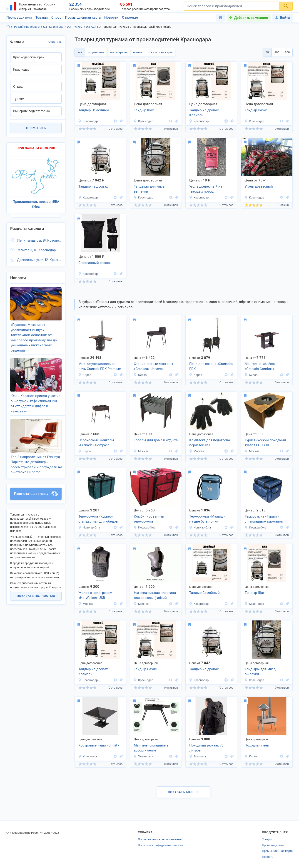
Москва (141, 451)
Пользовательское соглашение (160, 839)
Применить (36, 128)
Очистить (55, 42)
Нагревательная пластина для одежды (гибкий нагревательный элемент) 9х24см (155, 596)
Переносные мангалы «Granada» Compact (96, 443)
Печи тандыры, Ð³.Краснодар (39, 239)
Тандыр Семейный (94, 110)
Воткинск (198, 756)
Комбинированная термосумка (149, 519)
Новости (111, 17)
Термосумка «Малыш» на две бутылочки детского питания (207, 519)
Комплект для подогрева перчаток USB (210, 443)
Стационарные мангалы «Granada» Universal (153, 366)
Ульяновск (88, 756)
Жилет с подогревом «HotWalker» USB (95, 595)
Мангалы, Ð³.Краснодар (37, 248)
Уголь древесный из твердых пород (206, 189)
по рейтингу (96, 52)
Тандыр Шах (144, 110)
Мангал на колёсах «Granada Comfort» (260, 366)
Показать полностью (36, 590)
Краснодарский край (45, 27)
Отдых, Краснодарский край (88, 27)
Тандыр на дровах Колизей (204, 113)
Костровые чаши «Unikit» (99, 745)
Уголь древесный (259, 186)
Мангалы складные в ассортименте (151, 748)
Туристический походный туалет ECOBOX (265, 443)
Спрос (56, 17)
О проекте (130, 17)
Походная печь (257, 745)
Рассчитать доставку (36, 488)
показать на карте (160, 52)
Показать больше (184, 792)
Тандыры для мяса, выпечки (149, 189)
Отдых (69, 27)
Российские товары (27, 27)
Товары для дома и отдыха (156, 440)
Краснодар (56, 27)
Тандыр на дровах (93, 186)
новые (138, 52)
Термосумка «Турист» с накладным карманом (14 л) (264, 519)
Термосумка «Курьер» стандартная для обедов (98, 519)
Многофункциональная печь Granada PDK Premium (100, 366)
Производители (19, 17)
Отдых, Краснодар (94, 27)
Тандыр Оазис (256, 110)
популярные (119, 52)
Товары (42, 17)
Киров (85, 375)
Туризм (78, 27)
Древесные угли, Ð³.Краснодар (39, 258)
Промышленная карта (83, 17)
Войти (283, 18)
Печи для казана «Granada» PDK (211, 366)
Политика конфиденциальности (161, 845)
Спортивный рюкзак (95, 263)
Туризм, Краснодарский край (99, 27)
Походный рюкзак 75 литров (206, 748)
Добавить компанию (251, 18)
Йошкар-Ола (89, 527)
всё (80, 52)
